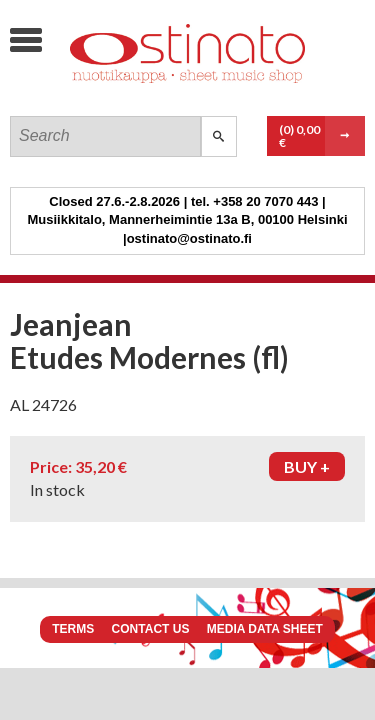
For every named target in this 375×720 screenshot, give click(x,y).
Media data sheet (265, 629)
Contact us (151, 629)
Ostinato (160, 95)
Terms (73, 629)
